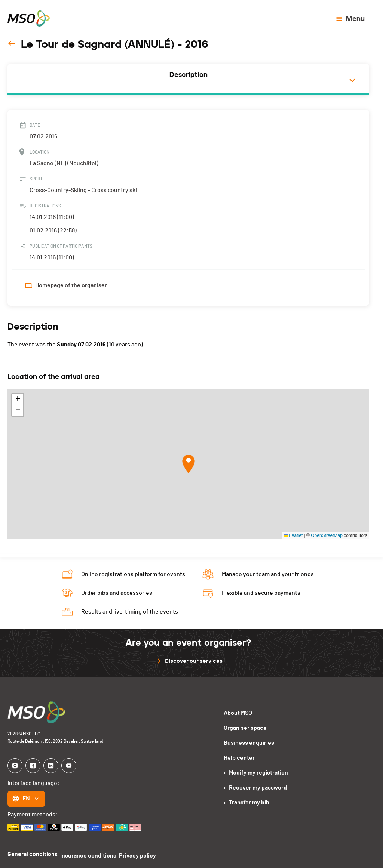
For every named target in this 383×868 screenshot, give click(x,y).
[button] (189, 464)
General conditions (33, 854)
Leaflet (293, 535)
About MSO (238, 713)
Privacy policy (144, 854)
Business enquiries (249, 743)
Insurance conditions (92, 854)
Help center (239, 758)
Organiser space (245, 728)
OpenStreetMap (327, 535)
